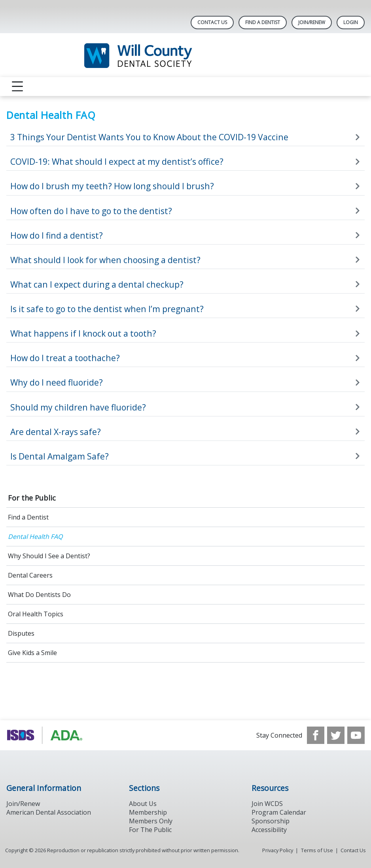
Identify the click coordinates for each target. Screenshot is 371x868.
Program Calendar (279, 812)
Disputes (21, 633)
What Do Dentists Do (39, 595)
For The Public (150, 830)
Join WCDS (267, 804)
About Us (143, 804)
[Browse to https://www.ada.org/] (46, 735)
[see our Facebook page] (316, 735)
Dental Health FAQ (35, 537)
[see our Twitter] (336, 735)
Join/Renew (312, 22)
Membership (148, 812)
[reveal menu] (17, 87)
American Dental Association (49, 812)
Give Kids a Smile (32, 653)
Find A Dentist (263, 22)
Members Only (151, 821)
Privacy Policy (278, 850)
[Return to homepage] (186, 55)
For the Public (32, 498)
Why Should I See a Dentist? (49, 556)
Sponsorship (271, 821)
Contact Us (212, 22)
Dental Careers (30, 575)
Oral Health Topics (36, 614)
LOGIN (351, 22)
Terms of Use (317, 850)
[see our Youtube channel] (356, 735)
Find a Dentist (28, 517)
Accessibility (269, 830)
